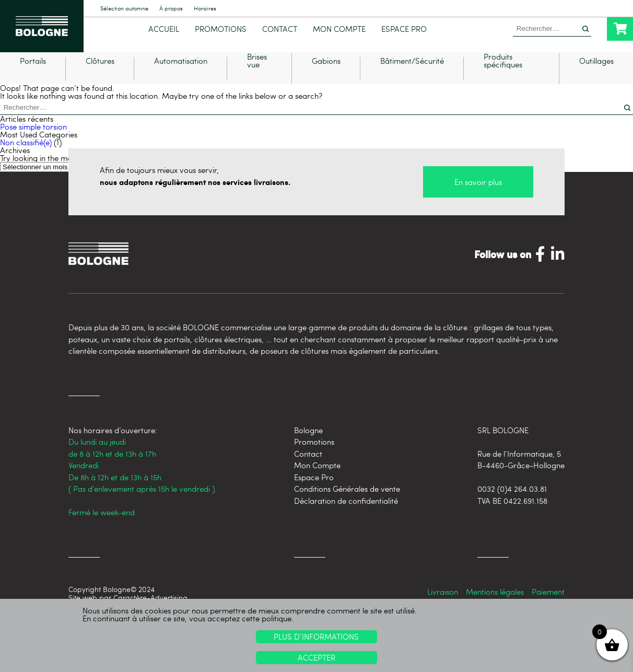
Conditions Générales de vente (347, 504)
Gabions (326, 77)
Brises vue (257, 76)
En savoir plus (478, 197)
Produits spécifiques (503, 76)
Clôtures (100, 77)
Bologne (308, 445)
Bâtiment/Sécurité (412, 77)
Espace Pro (404, 29)
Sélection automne (124, 9)
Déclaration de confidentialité (346, 515)
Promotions (221, 29)
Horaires (205, 9)
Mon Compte (339, 29)
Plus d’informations (316, 636)
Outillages (596, 77)
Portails (33, 77)
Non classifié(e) (26, 157)
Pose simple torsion (33, 142)
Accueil (164, 29)
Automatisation (181, 77)
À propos (171, 9)
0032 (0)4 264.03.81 (512, 504)
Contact (280, 29)
